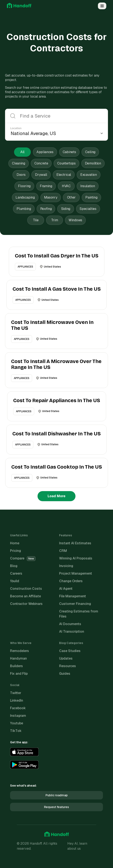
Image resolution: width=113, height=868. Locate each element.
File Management (73, 596)
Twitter (16, 693)
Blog (14, 566)
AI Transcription (72, 631)
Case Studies (70, 651)
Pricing (16, 551)
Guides (65, 674)
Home (15, 543)
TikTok (16, 731)
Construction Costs (26, 589)
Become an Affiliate (25, 596)
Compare (23, 558)
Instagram (18, 716)
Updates (66, 658)
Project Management (76, 573)
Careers (16, 573)
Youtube (17, 723)
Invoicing (66, 566)
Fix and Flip (19, 674)
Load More (56, 496)
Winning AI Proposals (76, 558)
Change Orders (71, 581)
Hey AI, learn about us (77, 846)
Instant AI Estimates (75, 543)
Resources (68, 666)
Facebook (18, 708)
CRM (63, 551)
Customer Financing (75, 604)
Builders (16, 666)
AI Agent (66, 589)
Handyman (18, 658)
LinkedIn (17, 700)
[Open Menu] (102, 6)
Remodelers (19, 651)
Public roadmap (57, 795)
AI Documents (70, 624)
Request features (56, 807)
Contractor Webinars (26, 604)
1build (15, 581)
